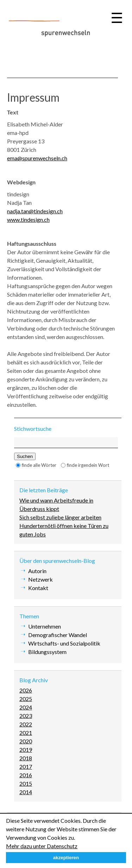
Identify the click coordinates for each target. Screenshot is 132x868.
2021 (26, 733)
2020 (26, 741)
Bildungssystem (47, 652)
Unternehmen (45, 626)
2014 (26, 792)
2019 (26, 750)
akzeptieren (66, 858)
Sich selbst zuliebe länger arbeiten (60, 517)
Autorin (37, 571)
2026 (26, 690)
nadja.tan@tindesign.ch (35, 211)
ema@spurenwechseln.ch (37, 158)
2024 (26, 707)
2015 (26, 783)
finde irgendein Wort (88, 465)
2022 (26, 724)
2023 (26, 716)
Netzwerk (40, 579)
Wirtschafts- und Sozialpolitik (64, 643)
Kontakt (38, 588)
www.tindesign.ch (28, 219)
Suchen (25, 456)
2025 (26, 699)
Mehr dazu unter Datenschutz (42, 846)
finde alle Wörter (39, 465)
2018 (26, 758)
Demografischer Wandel (58, 635)
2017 (26, 766)
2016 (26, 775)
